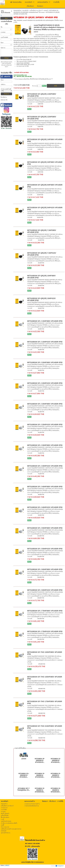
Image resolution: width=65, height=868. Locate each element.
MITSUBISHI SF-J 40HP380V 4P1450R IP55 (45, 487)
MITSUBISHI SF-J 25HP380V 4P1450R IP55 (45, 404)
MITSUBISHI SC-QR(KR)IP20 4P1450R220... (56, 761)
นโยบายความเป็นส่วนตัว (6, 65)
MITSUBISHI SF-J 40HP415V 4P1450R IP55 (45, 507)
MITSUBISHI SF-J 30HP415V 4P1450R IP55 (45, 466)
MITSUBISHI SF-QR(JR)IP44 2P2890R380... (40, 790)
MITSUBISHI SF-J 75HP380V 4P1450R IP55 (45, 611)
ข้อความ (3, 48)
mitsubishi (19, 20)
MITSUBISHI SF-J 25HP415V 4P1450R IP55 (45, 425)
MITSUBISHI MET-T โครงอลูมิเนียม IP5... (24, 789)
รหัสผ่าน (3, 84)
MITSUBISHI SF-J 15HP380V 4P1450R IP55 (45, 321)
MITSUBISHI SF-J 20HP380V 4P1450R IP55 (45, 362)
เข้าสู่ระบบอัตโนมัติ (6, 89)
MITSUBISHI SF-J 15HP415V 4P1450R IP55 (45, 342)
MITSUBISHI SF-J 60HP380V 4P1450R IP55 (45, 569)
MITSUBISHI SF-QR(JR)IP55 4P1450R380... (56, 775)
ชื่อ (1, 27)
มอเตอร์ (46, 10)
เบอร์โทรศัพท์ (4, 37)
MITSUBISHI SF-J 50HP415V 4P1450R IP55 (45, 549)
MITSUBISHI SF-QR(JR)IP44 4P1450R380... (40, 775)
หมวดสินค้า (26, 10)
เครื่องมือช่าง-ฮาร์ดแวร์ (36, 10)
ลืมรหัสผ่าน (4, 97)
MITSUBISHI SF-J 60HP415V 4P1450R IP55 (45, 590)
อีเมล (2, 43)
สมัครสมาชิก (4, 100)
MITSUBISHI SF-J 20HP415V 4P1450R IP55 (45, 383)
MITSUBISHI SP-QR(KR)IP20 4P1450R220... (40, 761)
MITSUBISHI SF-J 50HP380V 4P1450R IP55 (45, 528)
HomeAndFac (17, 10)
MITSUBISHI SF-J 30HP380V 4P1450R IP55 (45, 445)
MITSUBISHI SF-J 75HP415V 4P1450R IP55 (45, 631)
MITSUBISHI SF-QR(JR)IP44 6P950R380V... (56, 790)
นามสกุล (3, 32)
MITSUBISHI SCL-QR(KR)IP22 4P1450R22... (24, 775)
